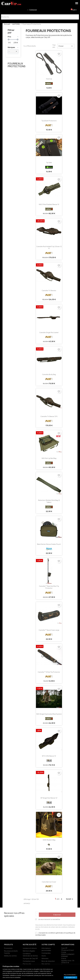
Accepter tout (70, 977)
